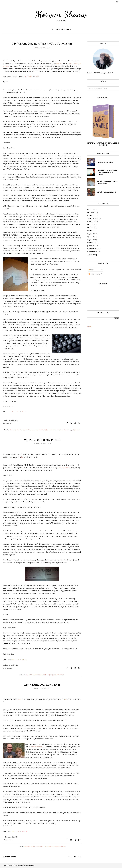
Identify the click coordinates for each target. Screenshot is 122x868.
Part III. (25, 412)
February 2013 (92, 243)
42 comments (8, 840)
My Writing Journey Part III (42, 440)
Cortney (40, 214)
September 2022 (93, 218)
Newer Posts (10, 857)
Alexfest (59, 63)
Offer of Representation (54, 430)
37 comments (8, 668)
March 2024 (91, 212)
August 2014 (92, 234)
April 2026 (91, 209)
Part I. (14, 412)
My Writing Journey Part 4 (33, 430)
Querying (68, 430)
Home (89, 326)
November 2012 (93, 252)
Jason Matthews (63, 468)
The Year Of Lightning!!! (106, 162)
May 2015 (91, 227)
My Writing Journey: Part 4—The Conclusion (42, 43)
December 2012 (93, 249)
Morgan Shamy (61, 14)
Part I (25, 77)
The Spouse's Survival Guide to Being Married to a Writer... (107, 172)
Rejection (76, 430)
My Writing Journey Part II (42, 685)
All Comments (94, 274)
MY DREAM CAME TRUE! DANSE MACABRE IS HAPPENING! (103, 144)
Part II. (19, 412)
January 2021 (92, 221)
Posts (91, 270)
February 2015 (92, 230)
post (19, 699)
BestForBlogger (30, 865)
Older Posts (74, 857)
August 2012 (92, 255)
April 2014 (91, 237)
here (40, 66)
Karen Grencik (16, 430)
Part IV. (25, 659)
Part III (37, 77)
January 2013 (92, 246)
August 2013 (92, 240)
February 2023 (92, 215)
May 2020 (91, 224)
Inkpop (27, 847)
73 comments (8, 423)
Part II (30, 77)
